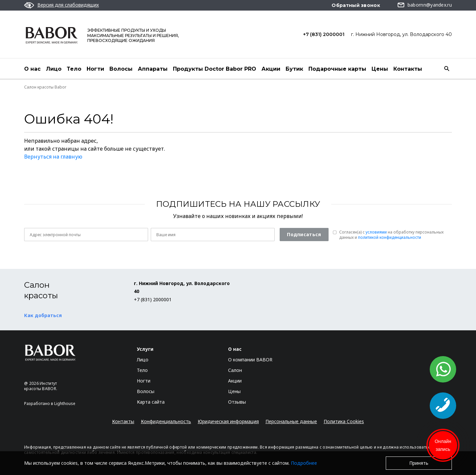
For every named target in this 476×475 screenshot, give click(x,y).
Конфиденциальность (166, 421)
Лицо (54, 69)
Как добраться (43, 315)
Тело (74, 69)
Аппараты (153, 69)
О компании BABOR (250, 360)
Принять (419, 463)
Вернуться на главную (53, 157)
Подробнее (304, 463)
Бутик (294, 69)
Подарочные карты (337, 69)
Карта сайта (151, 402)
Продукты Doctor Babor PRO (215, 69)
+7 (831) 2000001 (324, 34)
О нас (32, 69)
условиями (376, 232)
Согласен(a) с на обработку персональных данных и (391, 235)
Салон (235, 370)
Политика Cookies (344, 421)
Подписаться (304, 234)
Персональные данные (291, 421)
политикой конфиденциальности (390, 237)
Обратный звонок (356, 5)
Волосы (121, 69)
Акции (271, 69)
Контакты (408, 69)
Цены (380, 69)
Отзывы (237, 402)
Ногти (95, 69)
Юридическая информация (228, 421)
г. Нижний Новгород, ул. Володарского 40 (401, 34)
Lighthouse (65, 403)
